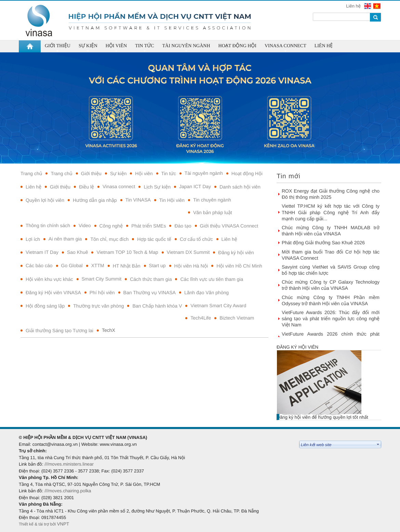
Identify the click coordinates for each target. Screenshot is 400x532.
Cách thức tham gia (151, 279)
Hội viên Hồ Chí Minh (239, 266)
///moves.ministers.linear (69, 464)
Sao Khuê (78, 252)
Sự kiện (118, 173)
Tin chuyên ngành (212, 200)
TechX (109, 330)
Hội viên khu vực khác (49, 279)
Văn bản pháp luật (213, 212)
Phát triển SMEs (149, 226)
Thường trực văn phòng (98, 306)
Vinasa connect (119, 186)
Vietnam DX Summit (188, 252)
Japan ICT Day (195, 186)
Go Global (72, 265)
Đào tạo (183, 226)
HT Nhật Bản (127, 266)
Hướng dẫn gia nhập (95, 200)
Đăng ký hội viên (236, 252)
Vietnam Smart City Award (218, 306)
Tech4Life (201, 318)
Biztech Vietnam (237, 318)
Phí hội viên (102, 293)
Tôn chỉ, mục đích (109, 239)
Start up (157, 265)
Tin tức (169, 173)
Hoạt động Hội (247, 173)
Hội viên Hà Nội (191, 266)
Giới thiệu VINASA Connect (229, 226)
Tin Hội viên (172, 200)
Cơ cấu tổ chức (196, 239)
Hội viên (144, 173)
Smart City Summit (102, 279)
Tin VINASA (138, 200)
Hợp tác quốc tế (154, 239)
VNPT (64, 524)
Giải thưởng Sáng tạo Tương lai (59, 330)
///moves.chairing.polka (68, 491)
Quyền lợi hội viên (45, 200)
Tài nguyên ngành (204, 173)
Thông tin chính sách (48, 225)
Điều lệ (86, 187)
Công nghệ (111, 226)
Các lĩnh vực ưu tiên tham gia (212, 279)
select (378, 444)
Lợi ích (33, 239)
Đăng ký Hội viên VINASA (53, 293)
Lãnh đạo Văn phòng (206, 293)
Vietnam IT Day (42, 252)
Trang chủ (31, 173)
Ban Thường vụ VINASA (150, 293)
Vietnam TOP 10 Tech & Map (127, 252)
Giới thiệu (91, 173)
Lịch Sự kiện (157, 187)
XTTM (98, 265)
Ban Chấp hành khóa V (157, 306)
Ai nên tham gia (65, 239)
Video (85, 225)
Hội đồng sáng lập (45, 306)
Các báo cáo (39, 265)
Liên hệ (354, 6)
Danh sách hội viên (240, 187)
